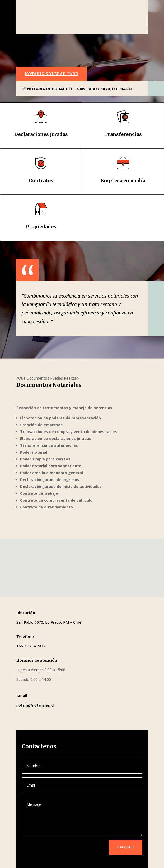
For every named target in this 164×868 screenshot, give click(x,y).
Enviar (126, 847)
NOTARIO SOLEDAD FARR (51, 74)
